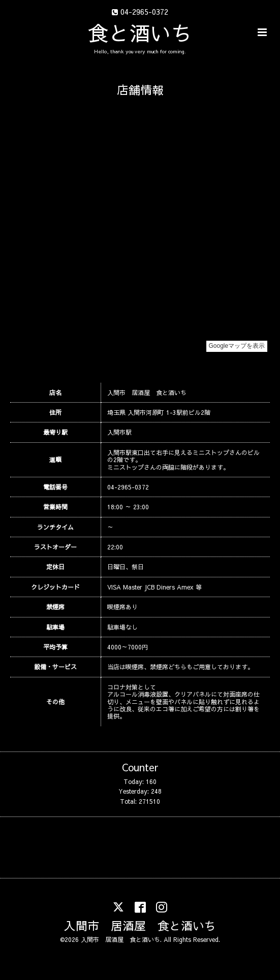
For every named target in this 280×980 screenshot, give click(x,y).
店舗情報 (140, 90)
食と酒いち (140, 32)
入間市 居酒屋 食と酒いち (140, 925)
